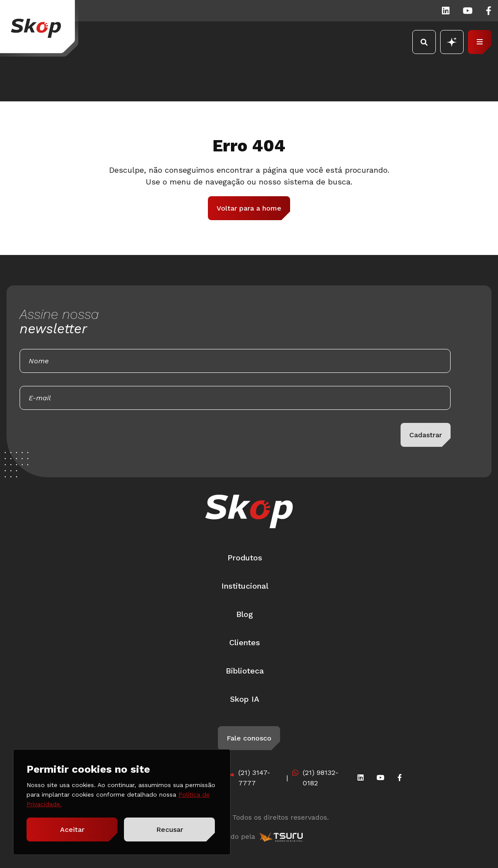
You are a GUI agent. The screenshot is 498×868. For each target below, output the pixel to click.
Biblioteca (245, 671)
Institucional (245, 586)
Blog (245, 614)
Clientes (245, 642)
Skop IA (245, 699)
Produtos (245, 558)
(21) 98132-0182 (321, 778)
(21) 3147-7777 (254, 778)
